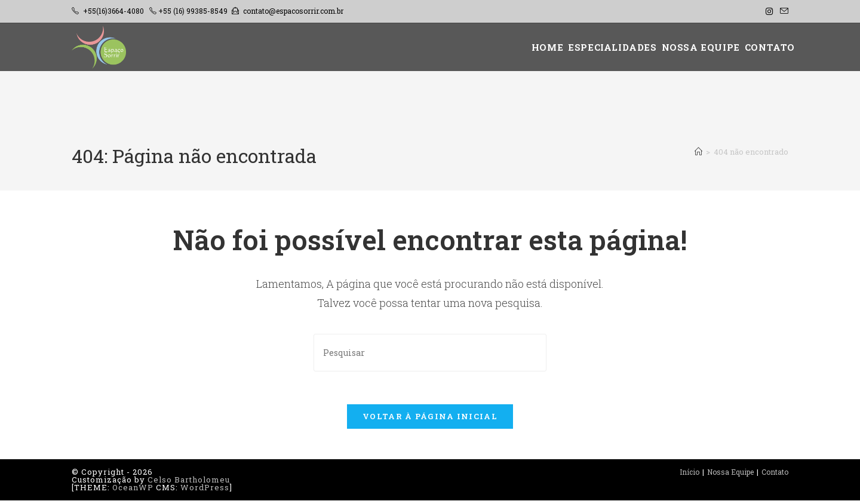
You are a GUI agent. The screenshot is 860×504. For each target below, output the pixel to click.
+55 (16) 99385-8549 (193, 11)
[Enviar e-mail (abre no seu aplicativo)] (782, 11)
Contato (775, 475)
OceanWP (133, 491)
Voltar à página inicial (430, 420)
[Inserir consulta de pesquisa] (430, 353)
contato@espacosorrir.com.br (293, 11)
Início (689, 475)
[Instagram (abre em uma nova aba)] (769, 11)
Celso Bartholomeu (189, 483)
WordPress (205, 491)
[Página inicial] (698, 152)
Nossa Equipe (730, 475)
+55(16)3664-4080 (113, 11)
